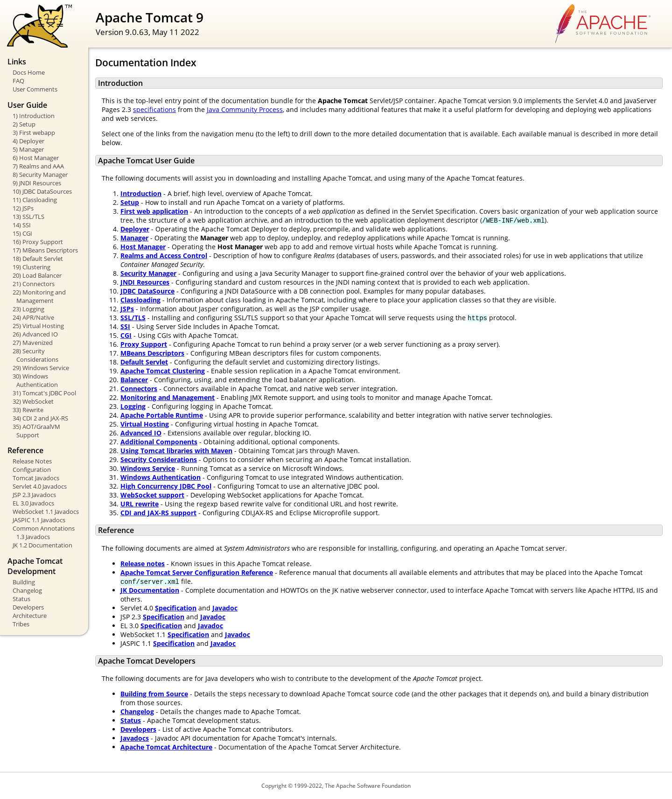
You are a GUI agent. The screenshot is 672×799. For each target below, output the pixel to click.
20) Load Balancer (37, 275)
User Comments (35, 89)
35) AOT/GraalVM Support (36, 431)
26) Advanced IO (35, 334)
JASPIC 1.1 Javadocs (39, 520)
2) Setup (24, 124)
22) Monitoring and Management (39, 296)
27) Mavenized (33, 343)
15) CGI (22, 233)
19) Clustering (31, 267)
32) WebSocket (33, 401)
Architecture (30, 616)
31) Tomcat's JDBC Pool (44, 393)
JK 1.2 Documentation (42, 545)
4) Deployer (28, 141)
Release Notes (32, 461)
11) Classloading (35, 200)
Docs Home (29, 72)
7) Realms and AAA (38, 166)
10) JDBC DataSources (42, 191)
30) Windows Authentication (35, 380)
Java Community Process (245, 109)
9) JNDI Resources (37, 183)
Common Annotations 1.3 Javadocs (44, 533)
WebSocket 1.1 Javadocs (46, 512)
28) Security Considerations (35, 355)
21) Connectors (34, 284)
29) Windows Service (41, 368)
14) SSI (22, 225)
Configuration (32, 470)
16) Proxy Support (38, 242)
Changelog (27, 590)
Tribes (21, 624)
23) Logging (28, 309)
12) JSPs (23, 208)
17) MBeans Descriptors (45, 250)
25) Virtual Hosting (38, 326)
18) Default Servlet (38, 259)
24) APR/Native (33, 317)
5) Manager (28, 149)
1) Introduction (34, 116)
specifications (154, 109)
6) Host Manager (36, 158)
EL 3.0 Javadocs (33, 503)
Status (21, 599)
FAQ (18, 81)
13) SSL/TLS (28, 217)
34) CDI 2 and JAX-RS (40, 418)
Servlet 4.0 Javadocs (40, 486)
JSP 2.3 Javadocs (34, 495)
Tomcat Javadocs (36, 478)
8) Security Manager (40, 175)
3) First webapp (34, 133)
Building (24, 582)
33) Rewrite (28, 410)
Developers (28, 607)
